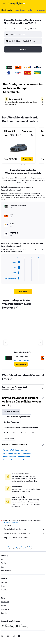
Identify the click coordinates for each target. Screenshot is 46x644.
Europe (16, 547)
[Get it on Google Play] (7, 626)
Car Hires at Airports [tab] (11, 411)
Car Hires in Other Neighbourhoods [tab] (17, 417)
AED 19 (30, 23)
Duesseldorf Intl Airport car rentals (15, 450)
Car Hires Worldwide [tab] (11, 422)
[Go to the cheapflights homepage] (17, 4)
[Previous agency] (6, 342)
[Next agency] (40, 342)
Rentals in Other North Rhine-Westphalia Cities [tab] (21, 427)
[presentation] (35, 23)
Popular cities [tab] (9, 438)
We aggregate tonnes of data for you (24, 533)
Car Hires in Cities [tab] (10, 433)
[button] (4, 4)
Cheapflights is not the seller (24, 529)
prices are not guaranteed (11, 522)
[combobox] (11, 29)
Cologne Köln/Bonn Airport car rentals (17, 453)
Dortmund (32, 547)
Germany (23, 547)
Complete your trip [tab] (28, 433)
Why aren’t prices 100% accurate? (24, 538)
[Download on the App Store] (21, 626)
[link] (23, 292)
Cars (10, 547)
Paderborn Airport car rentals (13, 460)
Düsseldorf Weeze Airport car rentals (16, 457)
